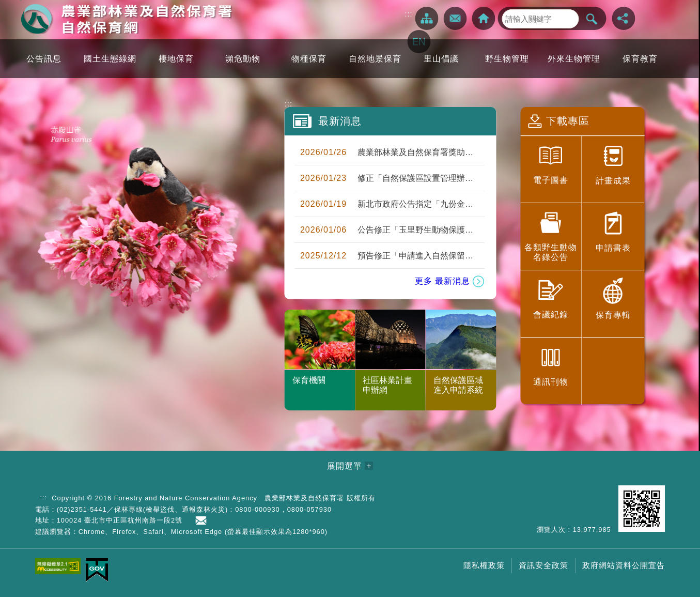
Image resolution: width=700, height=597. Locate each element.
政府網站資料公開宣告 (624, 565)
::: (409, 14)
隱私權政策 (484, 565)
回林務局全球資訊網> (484, 18)
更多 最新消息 (442, 281)
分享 (624, 18)
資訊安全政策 (543, 565)
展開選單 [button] (345, 466)
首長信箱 (203, 521)
